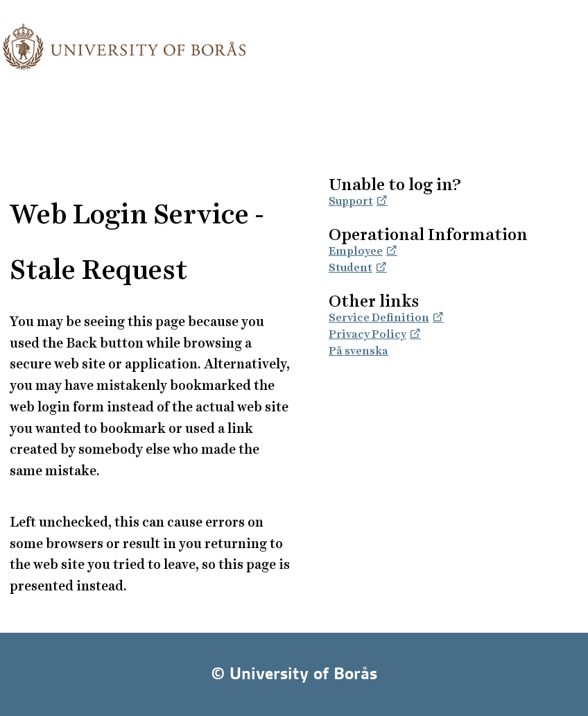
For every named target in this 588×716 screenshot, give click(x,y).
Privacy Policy (367, 334)
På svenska (358, 351)
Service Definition (379, 317)
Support (351, 201)
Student (351, 267)
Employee (356, 251)
